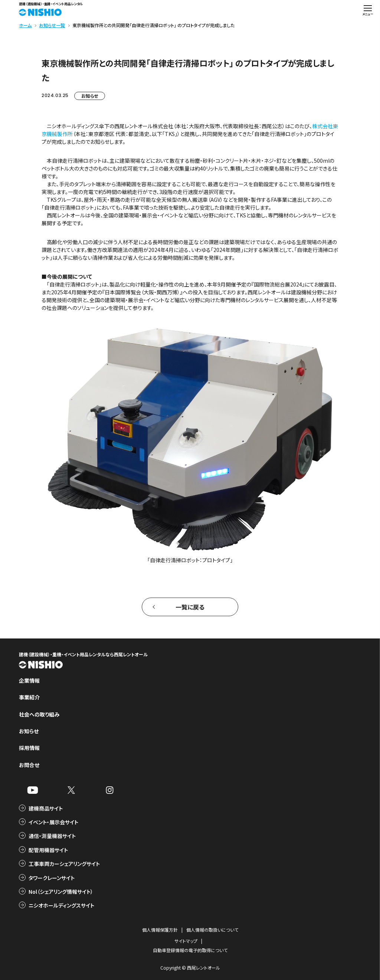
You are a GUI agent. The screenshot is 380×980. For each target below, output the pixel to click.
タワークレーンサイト (52, 878)
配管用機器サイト (48, 850)
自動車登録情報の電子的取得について (190, 950)
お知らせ (90, 96)
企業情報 (29, 680)
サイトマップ (186, 941)
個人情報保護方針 (160, 930)
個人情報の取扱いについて (212, 930)
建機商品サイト (46, 808)
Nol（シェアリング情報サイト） (61, 892)
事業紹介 (29, 697)
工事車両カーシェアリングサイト (64, 864)
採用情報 (29, 748)
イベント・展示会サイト (53, 822)
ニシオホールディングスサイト (61, 905)
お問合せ (29, 765)
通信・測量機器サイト (52, 836)
